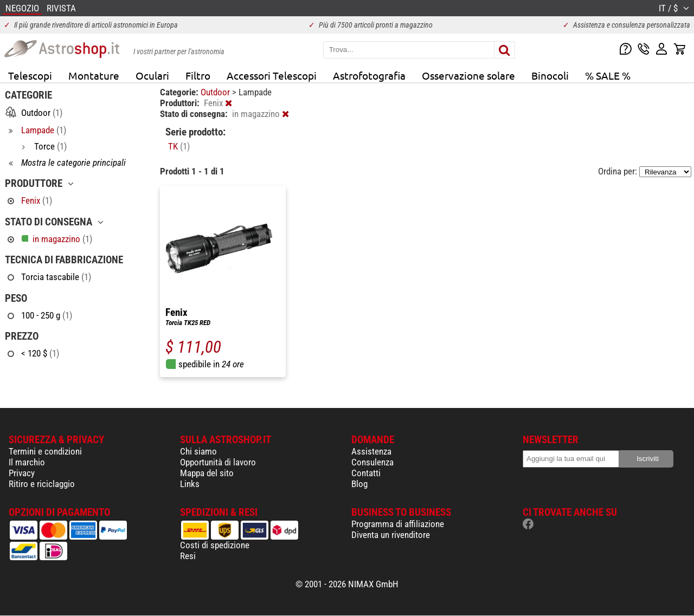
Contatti (366, 473)
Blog (359, 484)
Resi (188, 556)
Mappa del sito (207, 473)
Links (190, 484)
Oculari (152, 75)
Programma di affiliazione (398, 524)
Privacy (22, 473)
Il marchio (27, 462)
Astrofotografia (369, 75)
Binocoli (550, 75)
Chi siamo (198, 451)
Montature (94, 75)
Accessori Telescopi (272, 75)
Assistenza (371, 451)
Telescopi (30, 75)
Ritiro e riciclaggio (42, 484)
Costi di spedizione (215, 545)
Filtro (198, 75)
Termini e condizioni (45, 451)
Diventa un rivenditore (391, 535)
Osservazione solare (468, 75)
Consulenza (372, 462)
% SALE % (608, 75)
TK (179, 146)
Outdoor (216, 92)
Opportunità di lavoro (218, 462)
